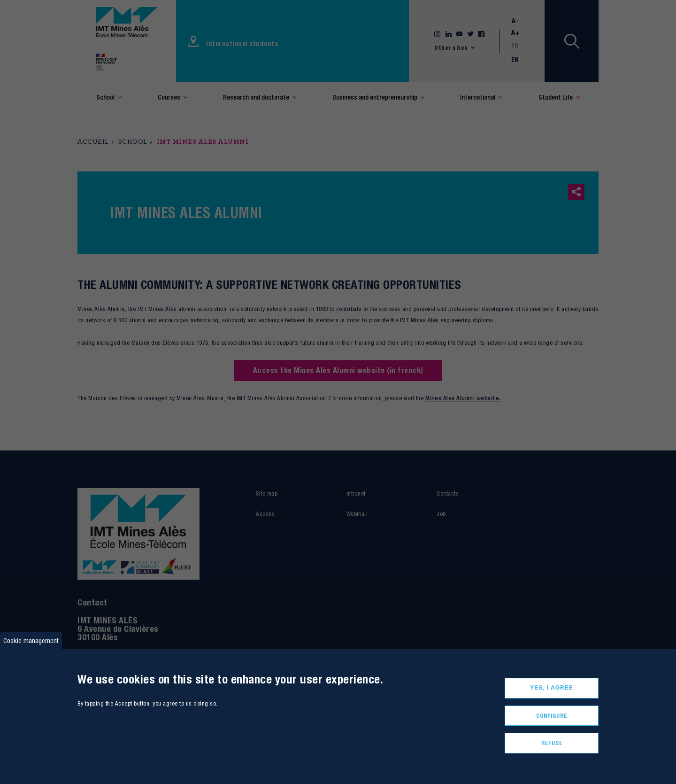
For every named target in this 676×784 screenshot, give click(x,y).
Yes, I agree (552, 688)
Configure (552, 716)
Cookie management (31, 640)
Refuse (552, 743)
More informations (98, 749)
